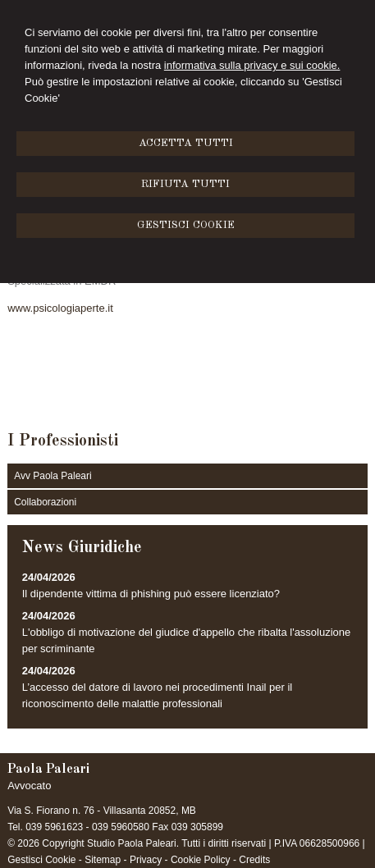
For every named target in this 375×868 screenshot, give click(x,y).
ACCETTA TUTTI (186, 143)
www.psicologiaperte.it (60, 308)
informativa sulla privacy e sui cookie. (252, 65)
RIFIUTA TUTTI (185, 184)
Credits (254, 860)
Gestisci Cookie (41, 860)
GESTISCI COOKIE (186, 225)
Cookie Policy (201, 860)
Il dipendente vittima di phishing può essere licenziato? (151, 594)
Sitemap (103, 860)
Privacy (146, 860)
